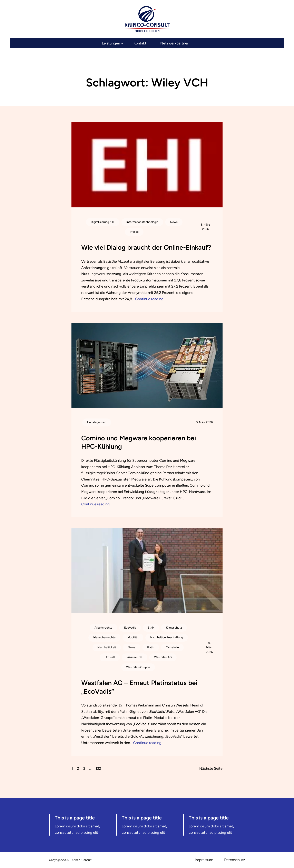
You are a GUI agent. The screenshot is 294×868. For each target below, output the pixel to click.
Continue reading (149, 299)
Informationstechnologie (142, 222)
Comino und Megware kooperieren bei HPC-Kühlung (139, 442)
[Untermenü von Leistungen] (112, 43)
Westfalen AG (163, 657)
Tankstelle (172, 647)
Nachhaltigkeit (107, 647)
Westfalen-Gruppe (138, 667)
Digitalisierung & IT (103, 222)
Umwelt (110, 657)
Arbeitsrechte (103, 628)
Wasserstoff (135, 657)
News (174, 222)
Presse (134, 232)
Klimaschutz (174, 628)
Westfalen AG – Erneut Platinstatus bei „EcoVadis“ (139, 687)
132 (98, 768)
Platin (151, 647)
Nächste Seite (211, 768)
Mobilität (133, 637)
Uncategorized (97, 422)
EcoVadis (130, 628)
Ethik (151, 628)
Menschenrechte (104, 637)
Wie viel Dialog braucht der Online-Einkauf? (146, 247)
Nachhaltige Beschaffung (167, 637)
